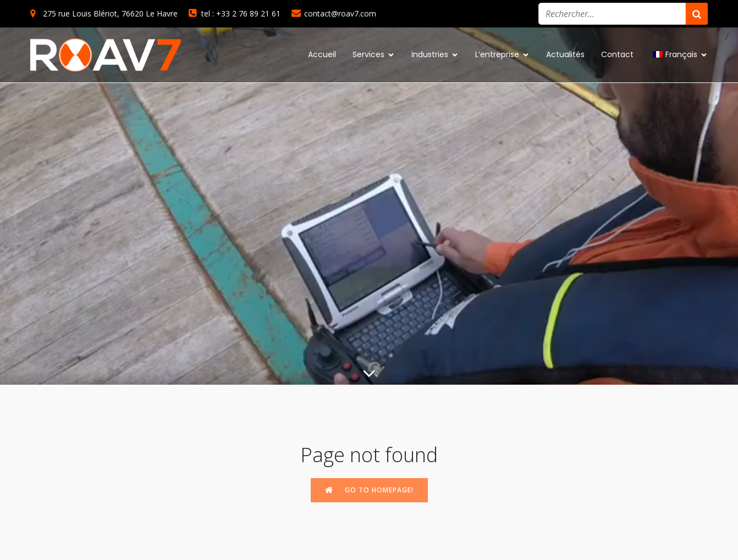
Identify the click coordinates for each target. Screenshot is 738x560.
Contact (617, 54)
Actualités (565, 54)
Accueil (322, 54)
